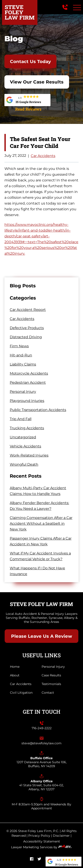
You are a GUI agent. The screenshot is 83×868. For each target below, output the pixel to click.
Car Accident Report (28, 310)
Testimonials (51, 684)
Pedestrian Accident (28, 382)
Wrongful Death (24, 464)
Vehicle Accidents (25, 446)
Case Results (51, 675)
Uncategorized (23, 437)
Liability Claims (23, 364)
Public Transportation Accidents (38, 410)
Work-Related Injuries (29, 455)
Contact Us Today (30, 62)
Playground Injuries (27, 401)
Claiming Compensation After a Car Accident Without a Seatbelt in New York (41, 523)
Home (15, 667)
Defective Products (27, 328)
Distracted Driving (26, 337)
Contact (48, 693)
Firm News (19, 346)
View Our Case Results (37, 82)
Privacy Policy (39, 836)
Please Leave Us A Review (42, 636)
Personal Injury (23, 392)
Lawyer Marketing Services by (41, 847)
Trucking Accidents (27, 428)
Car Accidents (43, 156)
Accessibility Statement (42, 841)
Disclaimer (61, 836)
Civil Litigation (21, 693)
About (15, 675)
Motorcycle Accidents (29, 373)
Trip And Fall (21, 419)
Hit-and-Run (21, 355)
